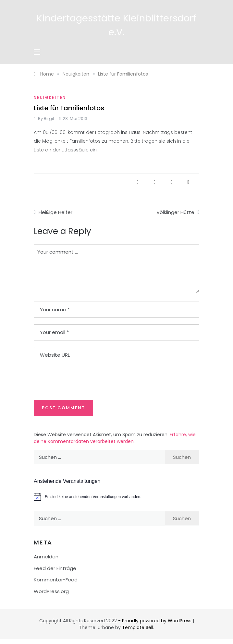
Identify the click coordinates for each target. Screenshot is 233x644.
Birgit (49, 119)
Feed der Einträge (55, 568)
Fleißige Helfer (55, 212)
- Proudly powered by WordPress (155, 621)
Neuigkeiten (50, 97)
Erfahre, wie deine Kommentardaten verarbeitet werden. (115, 438)
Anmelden (46, 557)
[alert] (116, 497)
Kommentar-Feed (56, 580)
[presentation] (78, 381)
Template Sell (138, 627)
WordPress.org (51, 591)
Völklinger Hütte (175, 212)
